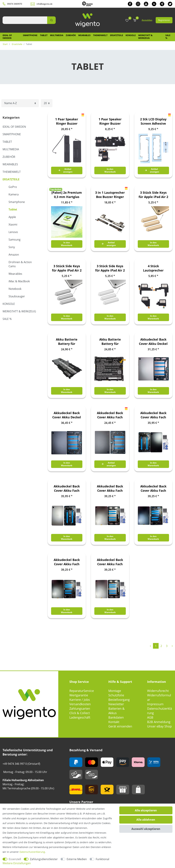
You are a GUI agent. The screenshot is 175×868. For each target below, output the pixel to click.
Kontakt (114, 722)
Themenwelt (100, 35)
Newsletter (116, 704)
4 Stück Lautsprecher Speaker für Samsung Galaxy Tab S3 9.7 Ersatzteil (153, 268)
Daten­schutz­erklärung (32, 852)
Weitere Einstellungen (17, 863)
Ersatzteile (117, 35)
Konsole (131, 35)
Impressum (155, 704)
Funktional (102, 859)
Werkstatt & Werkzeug (145, 37)
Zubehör (71, 35)
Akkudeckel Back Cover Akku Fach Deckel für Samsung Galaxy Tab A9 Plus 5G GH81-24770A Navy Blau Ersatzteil (153, 488)
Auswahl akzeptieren (146, 829)
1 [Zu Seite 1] (156, 646)
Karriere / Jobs (80, 700)
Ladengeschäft (80, 717)
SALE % (168, 37)
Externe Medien (77, 859)
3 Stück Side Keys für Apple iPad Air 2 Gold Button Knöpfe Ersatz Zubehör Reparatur (153, 195)
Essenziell (15, 859)
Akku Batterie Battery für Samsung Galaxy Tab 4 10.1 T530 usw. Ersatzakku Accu (67, 342)
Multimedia (57, 35)
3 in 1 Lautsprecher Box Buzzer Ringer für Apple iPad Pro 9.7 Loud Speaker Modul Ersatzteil (110, 195)
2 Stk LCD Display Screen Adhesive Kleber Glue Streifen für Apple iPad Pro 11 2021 (153, 121)
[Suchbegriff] (25, 20)
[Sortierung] (20, 103)
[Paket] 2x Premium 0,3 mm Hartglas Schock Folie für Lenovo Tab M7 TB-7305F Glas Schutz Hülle (67, 195)
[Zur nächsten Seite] (172, 646)
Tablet (44, 35)
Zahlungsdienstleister (44, 859)
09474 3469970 (15, 4)
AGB (150, 717)
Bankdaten (116, 717)
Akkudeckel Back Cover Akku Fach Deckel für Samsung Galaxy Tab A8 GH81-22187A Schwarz (110, 415)
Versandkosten (80, 704)
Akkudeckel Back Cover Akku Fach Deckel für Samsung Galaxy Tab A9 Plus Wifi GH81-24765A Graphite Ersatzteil (67, 562)
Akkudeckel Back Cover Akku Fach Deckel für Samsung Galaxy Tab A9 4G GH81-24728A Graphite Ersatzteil (153, 415)
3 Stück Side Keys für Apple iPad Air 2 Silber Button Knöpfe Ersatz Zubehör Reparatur (110, 268)
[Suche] (51, 20)
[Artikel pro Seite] (47, 103)
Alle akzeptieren (146, 810)
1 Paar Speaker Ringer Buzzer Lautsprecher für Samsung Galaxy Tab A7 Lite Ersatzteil (110, 121)
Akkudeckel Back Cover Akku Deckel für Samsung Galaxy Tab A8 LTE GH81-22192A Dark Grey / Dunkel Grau (67, 415)
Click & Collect (80, 713)
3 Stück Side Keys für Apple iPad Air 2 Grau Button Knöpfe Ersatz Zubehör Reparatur (67, 268)
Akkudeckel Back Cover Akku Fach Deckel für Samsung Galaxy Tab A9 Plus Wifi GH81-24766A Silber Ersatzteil (110, 562)
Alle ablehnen (146, 820)
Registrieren (164, 20)
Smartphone (30, 35)
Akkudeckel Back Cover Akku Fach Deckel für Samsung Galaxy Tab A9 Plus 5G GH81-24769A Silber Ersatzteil (110, 488)
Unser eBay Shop (159, 726)
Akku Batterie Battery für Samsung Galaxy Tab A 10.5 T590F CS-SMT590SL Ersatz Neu (110, 342)
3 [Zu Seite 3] (167, 646)
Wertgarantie (79, 695)
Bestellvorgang (119, 700)
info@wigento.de (45, 4)
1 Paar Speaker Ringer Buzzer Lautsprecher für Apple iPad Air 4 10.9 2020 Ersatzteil (67, 121)
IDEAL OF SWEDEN (7, 37)
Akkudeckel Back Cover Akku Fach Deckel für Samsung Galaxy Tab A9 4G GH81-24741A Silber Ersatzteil (67, 488)
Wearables (84, 35)
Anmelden (147, 20)
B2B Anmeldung (159, 722)
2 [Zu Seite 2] (161, 646)
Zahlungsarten (80, 708)
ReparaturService (82, 691)
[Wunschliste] (127, 21)
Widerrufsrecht (158, 691)
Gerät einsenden (120, 726)
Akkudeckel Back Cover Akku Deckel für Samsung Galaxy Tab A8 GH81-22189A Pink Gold (153, 342)
